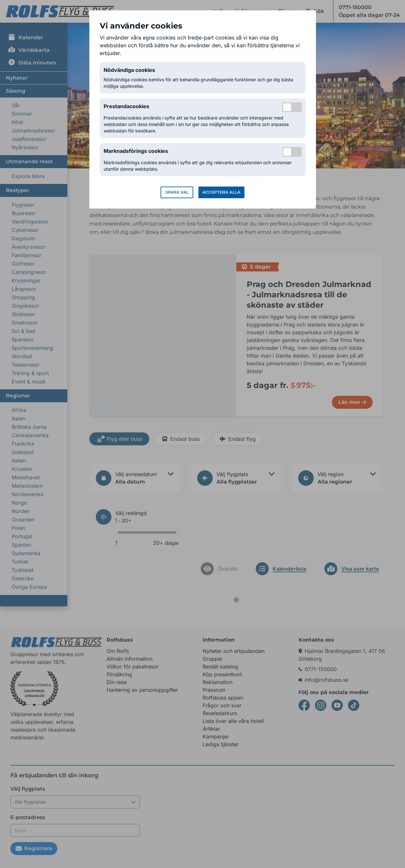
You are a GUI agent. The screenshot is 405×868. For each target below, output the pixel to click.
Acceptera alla (221, 192)
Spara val (177, 192)
